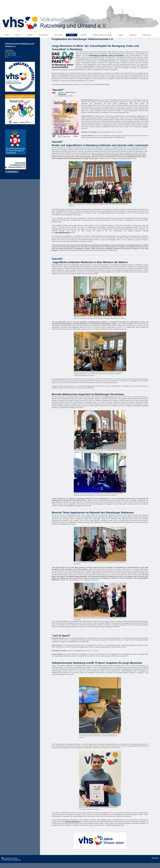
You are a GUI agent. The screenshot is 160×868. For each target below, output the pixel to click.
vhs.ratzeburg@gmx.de (62, 233)
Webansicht (155, 858)
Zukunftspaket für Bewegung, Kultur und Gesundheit (106, 55)
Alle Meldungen (12, 172)
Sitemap (15, 858)
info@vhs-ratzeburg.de (73, 822)
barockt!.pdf (62, 94)
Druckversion (7, 858)
